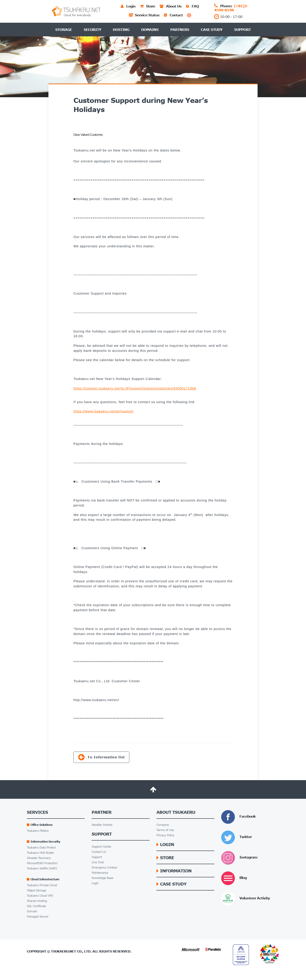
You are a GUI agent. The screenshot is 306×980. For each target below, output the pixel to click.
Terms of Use (165, 830)
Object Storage (36, 890)
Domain (32, 911)
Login (95, 883)
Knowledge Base (102, 878)
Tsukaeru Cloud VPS (40, 896)
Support (242, 30)
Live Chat (98, 862)
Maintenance (100, 873)
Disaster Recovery (39, 858)
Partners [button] (180, 30)
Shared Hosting (37, 901)
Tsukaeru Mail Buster (40, 853)
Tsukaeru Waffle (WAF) (42, 868)
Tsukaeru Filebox (38, 831)
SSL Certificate (36, 906)
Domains (150, 30)
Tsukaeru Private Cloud (42, 885)
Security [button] (92, 30)
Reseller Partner (102, 825)
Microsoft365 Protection (42, 863)
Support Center (102, 847)
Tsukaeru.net (63, 951)
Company (163, 825)
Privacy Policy (165, 835)
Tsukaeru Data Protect (41, 847)
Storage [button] (64, 30)
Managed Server (38, 917)
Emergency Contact (104, 867)
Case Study (212, 30)
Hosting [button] (121, 30)
